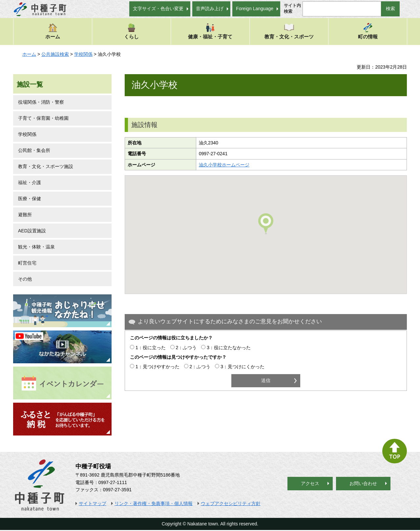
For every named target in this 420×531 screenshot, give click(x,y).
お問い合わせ (363, 483)
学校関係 (83, 54)
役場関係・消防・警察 (41, 102)
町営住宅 (27, 263)
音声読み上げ (210, 9)
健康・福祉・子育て (210, 31)
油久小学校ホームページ (224, 165)
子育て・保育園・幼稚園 (43, 118)
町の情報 (368, 31)
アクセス (310, 483)
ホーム (53, 31)
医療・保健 (30, 199)
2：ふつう (186, 348)
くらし (131, 31)
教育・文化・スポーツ (289, 31)
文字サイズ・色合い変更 (158, 9)
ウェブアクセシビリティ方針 (231, 503)
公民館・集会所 (34, 150)
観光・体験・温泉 (36, 247)
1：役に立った (151, 348)
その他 (25, 279)
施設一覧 (30, 84)
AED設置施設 (32, 231)
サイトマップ (93, 503)
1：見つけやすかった (157, 367)
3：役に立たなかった (229, 348)
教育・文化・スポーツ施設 (46, 166)
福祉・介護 (30, 182)
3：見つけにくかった (242, 367)
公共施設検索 (55, 54)
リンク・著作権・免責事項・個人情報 (154, 503)
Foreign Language (255, 9)
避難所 (25, 215)
